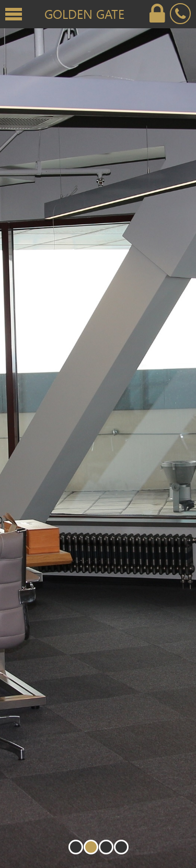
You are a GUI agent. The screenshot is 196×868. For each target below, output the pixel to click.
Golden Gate (84, 14)
